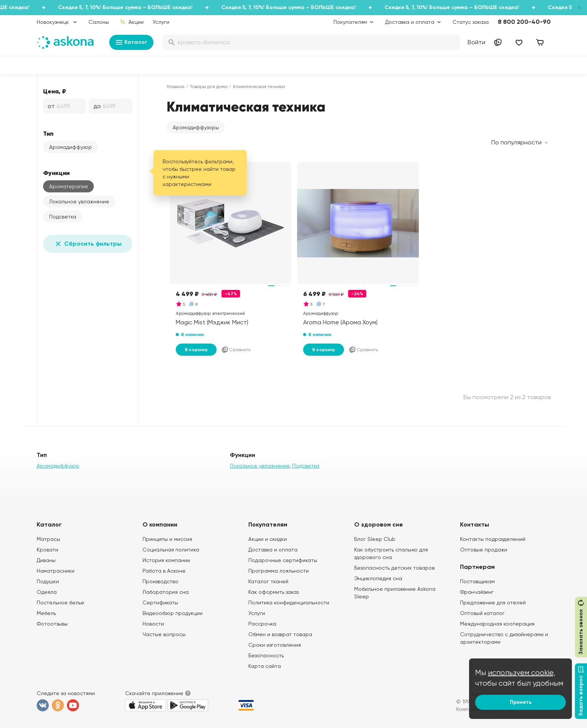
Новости (153, 624)
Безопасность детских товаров (394, 568)
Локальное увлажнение (79, 201)
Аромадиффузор (70, 147)
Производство (160, 581)
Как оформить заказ (273, 592)
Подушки (48, 581)
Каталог (131, 42)
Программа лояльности (279, 571)
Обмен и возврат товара (280, 634)
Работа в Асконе (164, 571)
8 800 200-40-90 (524, 22)
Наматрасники (56, 571)
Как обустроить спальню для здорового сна (391, 553)
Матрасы (48, 539)
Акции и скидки (268, 539)
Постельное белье (60, 603)
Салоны (99, 22)
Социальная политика (171, 550)
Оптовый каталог (482, 613)
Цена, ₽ (55, 91)
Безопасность (266, 655)
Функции (56, 173)
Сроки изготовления (275, 645)
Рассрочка (262, 624)
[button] (196, 127)
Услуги (161, 22)
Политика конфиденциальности (289, 603)
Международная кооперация (497, 624)
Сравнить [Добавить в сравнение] (236, 350)
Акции (131, 22)
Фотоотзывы (52, 624)
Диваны (46, 560)
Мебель (46, 613)
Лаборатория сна (166, 592)
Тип (48, 133)
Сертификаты (160, 603)
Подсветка (63, 217)
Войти (476, 42)
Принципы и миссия (167, 539)
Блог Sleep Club (375, 539)
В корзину (196, 350)
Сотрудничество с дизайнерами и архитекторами (504, 638)
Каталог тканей (268, 581)
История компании (166, 560)
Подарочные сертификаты (283, 560)
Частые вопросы (164, 634)
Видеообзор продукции (173, 613)
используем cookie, (522, 673)
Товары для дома (209, 87)
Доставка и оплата (273, 550)
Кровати (47, 550)
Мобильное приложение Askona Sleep (395, 593)
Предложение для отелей (493, 603)
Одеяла (47, 592)
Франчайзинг (477, 592)
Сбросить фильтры (88, 244)
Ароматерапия (68, 186)
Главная (176, 87)
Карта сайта (265, 666)
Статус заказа (471, 22)
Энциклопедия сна (378, 578)
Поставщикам (477, 581)
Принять (521, 702)
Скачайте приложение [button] (154, 693)
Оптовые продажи (484, 550)
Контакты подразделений (493, 539)
